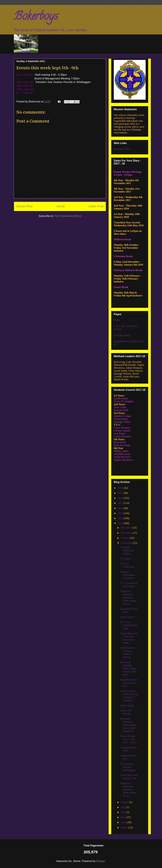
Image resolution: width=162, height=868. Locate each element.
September (127, 543)
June (124, 812)
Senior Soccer (128, 617)
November (127, 533)
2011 (121, 523)
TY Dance (126, 559)
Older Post (96, 206)
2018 (121, 488)
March (125, 827)
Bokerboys (36, 17)
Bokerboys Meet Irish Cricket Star (129, 683)
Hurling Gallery (122, 335)
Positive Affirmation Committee (128, 575)
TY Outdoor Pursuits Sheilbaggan (128, 767)
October (125, 538)
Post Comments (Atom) (68, 216)
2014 (121, 508)
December (127, 528)
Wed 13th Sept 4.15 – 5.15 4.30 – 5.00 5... (129, 739)
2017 (121, 493)
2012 (121, 518)
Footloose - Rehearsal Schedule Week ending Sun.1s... (128, 598)
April (124, 822)
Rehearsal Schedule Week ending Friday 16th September (128, 725)
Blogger (101, 861)
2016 (121, 498)
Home (61, 206)
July (123, 807)
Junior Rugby (127, 705)
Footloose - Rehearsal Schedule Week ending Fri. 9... (128, 790)
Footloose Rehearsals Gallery (127, 550)
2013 (121, 513)
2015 (121, 503)
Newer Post (24, 206)
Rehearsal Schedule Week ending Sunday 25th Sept (128, 668)
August (125, 802)
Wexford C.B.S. (122, 149)
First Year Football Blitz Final (129, 625)
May (124, 817)
